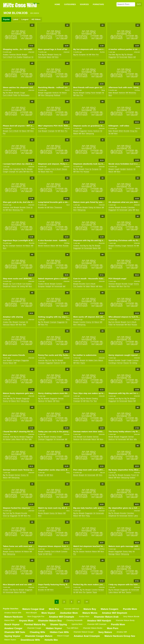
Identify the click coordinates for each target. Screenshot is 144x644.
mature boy (90, 609)
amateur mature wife (13, 613)
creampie (51, 131)
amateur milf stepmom (115, 613)
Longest (25, 19)
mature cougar (63, 636)
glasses (64, 169)
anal (40, 55)
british (121, 131)
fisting (91, 207)
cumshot (59, 284)
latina (21, 172)
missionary (132, 93)
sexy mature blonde (131, 617)
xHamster (31, 52)
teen (95, 401)
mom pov (54, 609)
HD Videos (36, 19)
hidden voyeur (54, 628)
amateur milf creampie (62, 617)
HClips (103, 320)
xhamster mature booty (125, 620)
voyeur (83, 363)
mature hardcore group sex (120, 636)
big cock (112, 322)
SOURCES (84, 4)
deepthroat (27, 57)
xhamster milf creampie (97, 624)
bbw (114, 55)
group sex (134, 131)
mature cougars (110, 609)
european (82, 55)
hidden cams (93, 360)
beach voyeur (12, 624)
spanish (89, 592)
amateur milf (122, 632)
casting (88, 93)
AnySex (102, 52)
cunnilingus (17, 360)
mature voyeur (10, 640)
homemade (42, 57)
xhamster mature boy (50, 621)
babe (110, 93)
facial (93, 93)
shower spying (59, 624)
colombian (131, 207)
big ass (44, 55)
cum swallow (18, 57)
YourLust (67, 128)
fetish (15, 95)
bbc (11, 322)
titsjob (95, 592)
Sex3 (68, 205)
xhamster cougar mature (39, 636)
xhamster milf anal (71, 609)
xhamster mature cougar (84, 632)
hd (32, 57)
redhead (57, 95)
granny (56, 55)
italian (88, 286)
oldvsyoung (49, 95)
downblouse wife (30, 640)
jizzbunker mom (69, 613)
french (134, 475)
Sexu (68, 511)
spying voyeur (12, 636)
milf (53, 57)
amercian (41, 360)
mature (49, 57)
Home (57, 4)
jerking (22, 286)
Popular (6, 19)
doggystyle (112, 57)
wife (24, 325)
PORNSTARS (98, 4)
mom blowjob (31, 613)
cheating (118, 246)
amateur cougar (13, 628)
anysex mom (26, 621)
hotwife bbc (51, 640)
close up (88, 169)
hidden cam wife (59, 632)
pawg (88, 516)
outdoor (132, 478)
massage (112, 554)
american (13, 55)
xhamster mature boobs (93, 628)
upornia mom (77, 624)
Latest (16, 19)
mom (57, 57)
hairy (130, 552)
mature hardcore (13, 617)
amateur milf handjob (99, 621)
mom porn (113, 628)
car (10, 284)
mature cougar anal (33, 609)
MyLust (103, 473)
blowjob (25, 55)
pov (97, 55)
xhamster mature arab (106, 617)
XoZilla (138, 167)
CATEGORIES (70, 4)
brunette (127, 131)
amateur (6, 55)
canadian (47, 169)
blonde (19, 55)
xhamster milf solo (15, 632)
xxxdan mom (84, 617)
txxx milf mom (72, 628)
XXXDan (137, 90)
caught (117, 169)
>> (87, 602)
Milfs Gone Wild (20, 5)
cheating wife (37, 632)
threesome (58, 207)
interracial (6, 325)
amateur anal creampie (87, 636)
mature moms (90, 613)
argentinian (17, 169)
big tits (124, 55)
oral (125, 286)
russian (86, 172)
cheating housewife (74, 620)
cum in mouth (8, 57)
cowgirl (5, 172)
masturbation (25, 95)
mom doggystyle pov (36, 617)
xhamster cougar (34, 628)
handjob (99, 93)
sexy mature (105, 632)
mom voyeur (48, 613)
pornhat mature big (35, 624)
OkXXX (67, 90)
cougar (22, 93)
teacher (129, 592)
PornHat (32, 243)
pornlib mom (130, 609)
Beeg (103, 90)
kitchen (8, 439)
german (120, 363)
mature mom (9, 620)
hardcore (55, 93)
